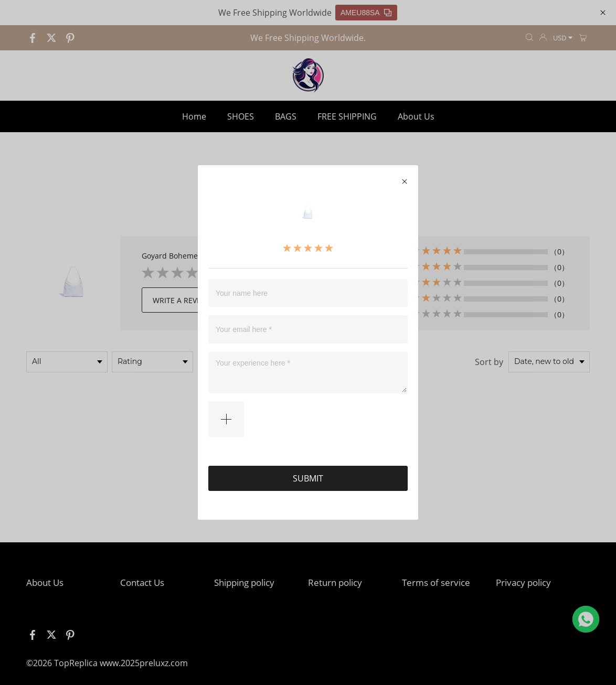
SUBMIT (308, 474)
